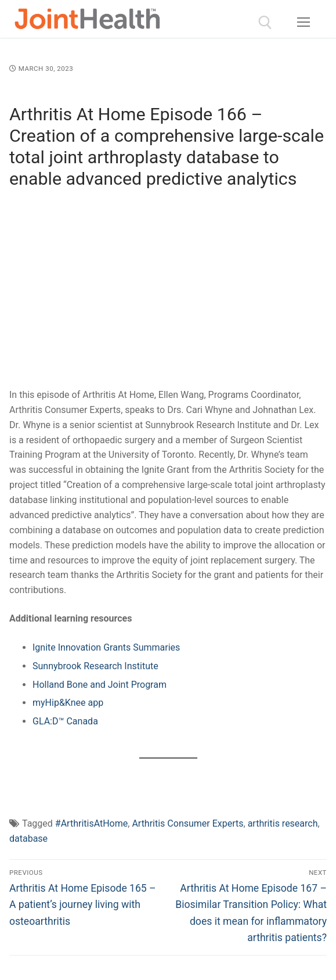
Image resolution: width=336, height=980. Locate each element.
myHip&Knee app (68, 703)
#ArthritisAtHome (91, 823)
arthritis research (283, 823)
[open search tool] (265, 23)
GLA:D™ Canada (65, 721)
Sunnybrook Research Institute (95, 666)
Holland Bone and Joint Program (100, 685)
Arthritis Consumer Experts (187, 823)
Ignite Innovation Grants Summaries (106, 647)
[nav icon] (304, 23)
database (28, 839)
